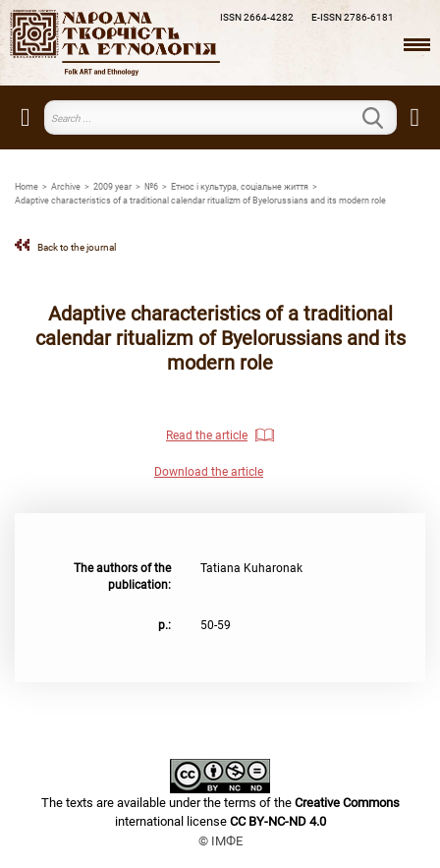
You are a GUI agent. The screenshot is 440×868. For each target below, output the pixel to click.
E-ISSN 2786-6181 (353, 17)
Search (385, 118)
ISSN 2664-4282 (257, 17)
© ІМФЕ (220, 841)
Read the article (207, 435)
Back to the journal (77, 247)
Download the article (209, 472)
